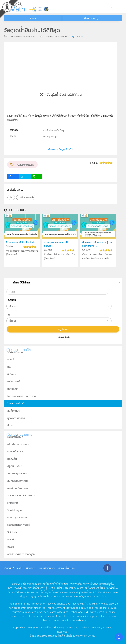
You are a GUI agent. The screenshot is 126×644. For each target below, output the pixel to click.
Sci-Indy (12, 532)
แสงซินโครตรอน (16, 451)
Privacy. (96, 627)
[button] (119, 7)
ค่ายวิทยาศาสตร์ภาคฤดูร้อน (22, 554)
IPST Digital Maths (18, 517)
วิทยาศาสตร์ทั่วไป (16, 403)
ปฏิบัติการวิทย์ (15, 466)
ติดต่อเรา (31, 568)
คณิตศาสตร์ (14, 381)
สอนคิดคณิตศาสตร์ (18, 488)
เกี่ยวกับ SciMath (13, 568)
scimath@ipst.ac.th (47, 636)
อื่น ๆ (10, 425)
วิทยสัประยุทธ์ (14, 510)
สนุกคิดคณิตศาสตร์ (18, 481)
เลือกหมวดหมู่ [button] (91, 18)
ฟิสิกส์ (11, 359)
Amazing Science (17, 473)
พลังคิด (11, 539)
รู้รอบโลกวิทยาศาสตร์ (19, 525)
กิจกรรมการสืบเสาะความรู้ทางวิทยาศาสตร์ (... (97, 244)
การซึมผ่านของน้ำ (26, 197)
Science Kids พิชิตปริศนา (21, 495)
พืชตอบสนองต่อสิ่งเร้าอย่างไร (21, 242)
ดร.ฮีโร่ (11, 547)
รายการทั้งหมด (15, 437)
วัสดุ (11, 197)
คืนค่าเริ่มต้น (63, 337)
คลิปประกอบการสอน (18, 444)
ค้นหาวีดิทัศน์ (21, 282)
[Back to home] (14, 7)
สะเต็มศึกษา (13, 411)
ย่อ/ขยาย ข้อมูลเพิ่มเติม (61, 149)
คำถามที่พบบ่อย (67, 568)
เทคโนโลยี (13, 389)
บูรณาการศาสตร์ (16, 418)
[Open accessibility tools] (119, 637)
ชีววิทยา (11, 374)
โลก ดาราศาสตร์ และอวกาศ (22, 396)
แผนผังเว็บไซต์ (47, 568)
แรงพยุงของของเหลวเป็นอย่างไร (57, 244)
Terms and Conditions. (79, 627)
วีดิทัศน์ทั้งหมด (15, 352)
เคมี (9, 367)
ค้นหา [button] (33, 18)
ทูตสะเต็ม (12, 459)
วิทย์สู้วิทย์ (13, 503)
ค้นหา (63, 329)
